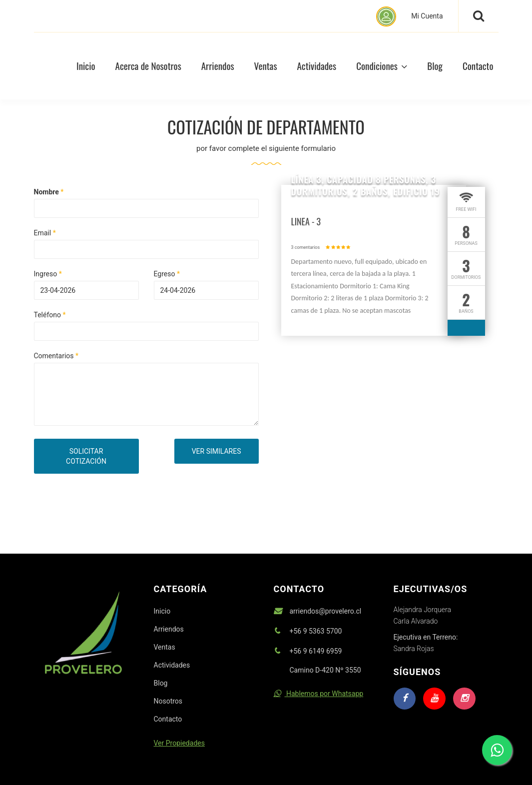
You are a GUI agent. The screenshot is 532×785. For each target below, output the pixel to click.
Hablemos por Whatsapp (319, 694)
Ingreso (48, 274)
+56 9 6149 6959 (316, 651)
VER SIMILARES (217, 451)
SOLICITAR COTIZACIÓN (86, 456)
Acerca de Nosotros (148, 65)
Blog (435, 65)
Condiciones (382, 65)
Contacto (478, 65)
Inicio (162, 611)
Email (45, 233)
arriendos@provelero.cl (326, 611)
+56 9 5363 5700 (316, 631)
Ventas (266, 65)
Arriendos (218, 65)
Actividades (317, 65)
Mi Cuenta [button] (409, 16)
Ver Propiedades (179, 743)
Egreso (167, 274)
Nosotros (168, 701)
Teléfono (50, 315)
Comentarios (56, 356)
